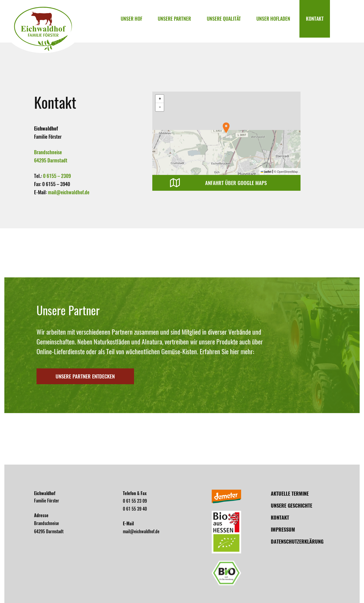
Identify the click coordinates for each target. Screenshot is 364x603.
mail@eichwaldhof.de (69, 192)
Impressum (283, 530)
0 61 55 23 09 (135, 501)
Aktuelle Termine (290, 494)
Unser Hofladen (276, 21)
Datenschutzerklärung (297, 542)
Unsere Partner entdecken (90, 376)
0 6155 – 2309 (57, 176)
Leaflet (266, 171)
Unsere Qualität (229, 21)
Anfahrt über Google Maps (238, 183)
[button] (226, 128)
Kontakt (316, 21)
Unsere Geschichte (292, 506)
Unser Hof (140, 21)
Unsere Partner (181, 21)
